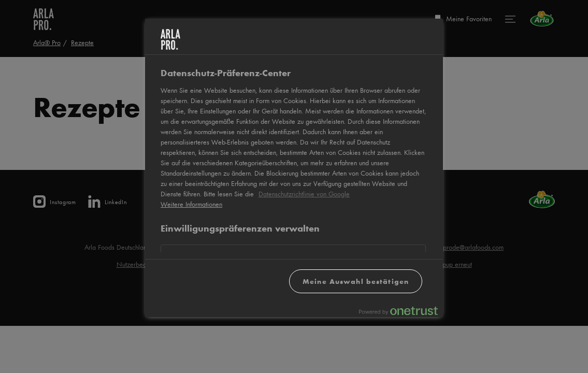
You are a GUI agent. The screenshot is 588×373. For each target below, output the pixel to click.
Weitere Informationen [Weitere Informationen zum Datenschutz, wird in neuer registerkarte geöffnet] (191, 204)
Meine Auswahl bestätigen (356, 281)
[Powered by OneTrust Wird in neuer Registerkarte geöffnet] (398, 311)
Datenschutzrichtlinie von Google (304, 194)
